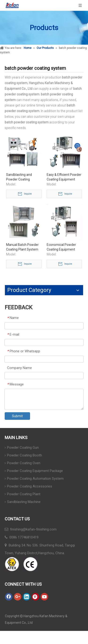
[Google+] (18, 597)
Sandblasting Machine (24, 502)
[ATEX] (21, 564)
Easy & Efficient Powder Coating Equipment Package (64, 177)
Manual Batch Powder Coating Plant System (22, 247)
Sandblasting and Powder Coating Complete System (19, 177)
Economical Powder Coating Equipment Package (61, 247)
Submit (17, 416)
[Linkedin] (27, 597)
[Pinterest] (35, 597)
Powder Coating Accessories (30, 486)
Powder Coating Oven (24, 463)
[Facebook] (9, 597)
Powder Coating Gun (23, 448)
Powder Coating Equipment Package (35, 471)
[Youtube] (44, 597)
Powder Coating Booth (25, 455)
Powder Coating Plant (24, 494)
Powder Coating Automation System (35, 479)
